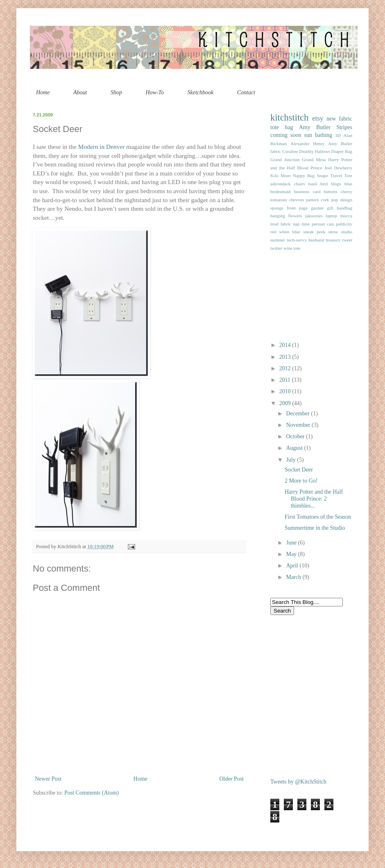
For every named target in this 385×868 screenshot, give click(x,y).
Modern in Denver (102, 147)
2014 (286, 345)
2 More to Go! (301, 481)
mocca (346, 216)
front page (297, 208)
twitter (276, 248)
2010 (286, 391)
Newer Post (48, 779)
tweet (347, 240)
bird (324, 184)
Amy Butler (315, 127)
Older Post (232, 779)
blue (348, 184)
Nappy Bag (304, 175)
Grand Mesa (314, 159)
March (294, 577)
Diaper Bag (342, 151)
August (295, 448)
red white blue (285, 232)
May (292, 554)
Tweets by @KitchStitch (298, 782)
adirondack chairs (288, 184)
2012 (286, 368)
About (80, 92)
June (292, 543)
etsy (318, 118)
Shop (116, 92)
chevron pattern (304, 200)
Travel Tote (341, 175)
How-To (155, 92)
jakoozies (314, 216)
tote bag (282, 127)
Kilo (274, 175)
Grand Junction (285, 159)
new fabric (339, 119)
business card (307, 191)
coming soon (286, 135)
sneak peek (314, 232)
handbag (344, 208)
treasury (333, 240)
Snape (323, 175)
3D (338, 135)
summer (278, 240)
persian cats (323, 224)
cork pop (329, 200)
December (298, 413)
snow (333, 232)
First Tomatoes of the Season (318, 517)
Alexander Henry (307, 144)
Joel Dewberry (338, 168)
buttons (331, 191)
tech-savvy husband (306, 240)
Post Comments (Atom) (92, 793)
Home (43, 92)
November (299, 425)
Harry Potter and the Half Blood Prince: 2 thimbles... (314, 499)
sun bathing (318, 135)
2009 (286, 403)
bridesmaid (281, 191)
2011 (286, 380)
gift (330, 208)
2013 (286, 357)
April (293, 566)
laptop (331, 216)
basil (313, 184)
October (296, 436)
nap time (301, 224)
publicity (344, 224)
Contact (246, 92)
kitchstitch (289, 117)
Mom (285, 175)
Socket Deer (299, 470)
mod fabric (281, 224)
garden (317, 208)
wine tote (292, 248)
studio (347, 232)
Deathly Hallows (315, 151)
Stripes (344, 127)
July (291, 460)
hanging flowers (286, 216)
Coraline (290, 151)
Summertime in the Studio (315, 528)
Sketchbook (201, 92)
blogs (336, 184)
